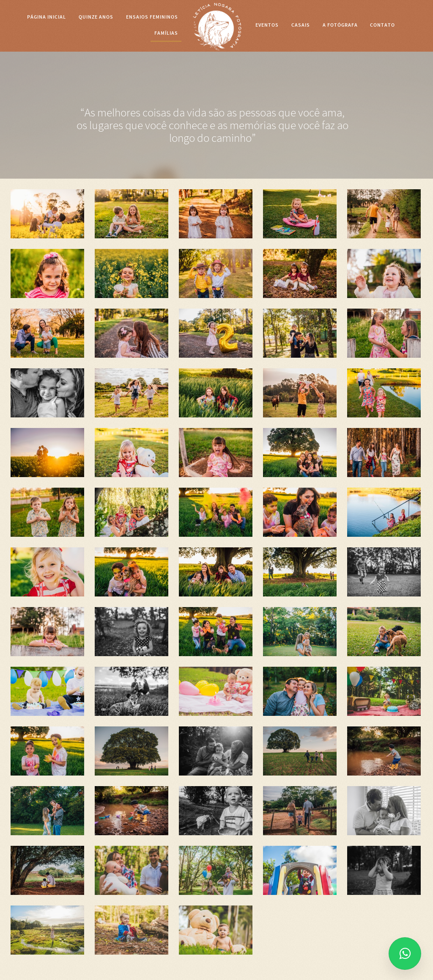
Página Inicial (47, 17)
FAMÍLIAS (166, 33)
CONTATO (382, 25)
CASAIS (301, 25)
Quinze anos (96, 17)
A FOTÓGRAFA (340, 25)
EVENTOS (267, 25)
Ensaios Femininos (152, 17)
